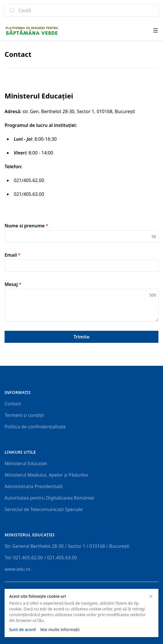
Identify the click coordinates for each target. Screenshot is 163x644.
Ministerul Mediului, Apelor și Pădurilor (47, 475)
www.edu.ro (17, 569)
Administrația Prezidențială (34, 486)
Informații (18, 392)
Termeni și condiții (24, 415)
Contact (13, 404)
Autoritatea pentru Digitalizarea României (49, 498)
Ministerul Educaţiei (30, 535)
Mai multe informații (60, 630)
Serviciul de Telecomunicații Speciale (44, 509)
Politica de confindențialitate (35, 427)
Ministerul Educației (26, 463)
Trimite (82, 337)
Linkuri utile (20, 452)
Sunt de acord (22, 630)
